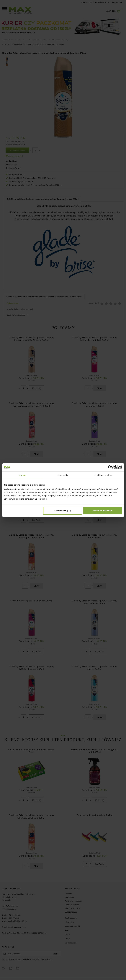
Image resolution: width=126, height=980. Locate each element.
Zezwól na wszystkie (102, 511)
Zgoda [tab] (22, 475)
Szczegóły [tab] (63, 475)
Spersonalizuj (63, 511)
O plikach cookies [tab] (104, 475)
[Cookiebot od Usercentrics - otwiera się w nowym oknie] (110, 467)
